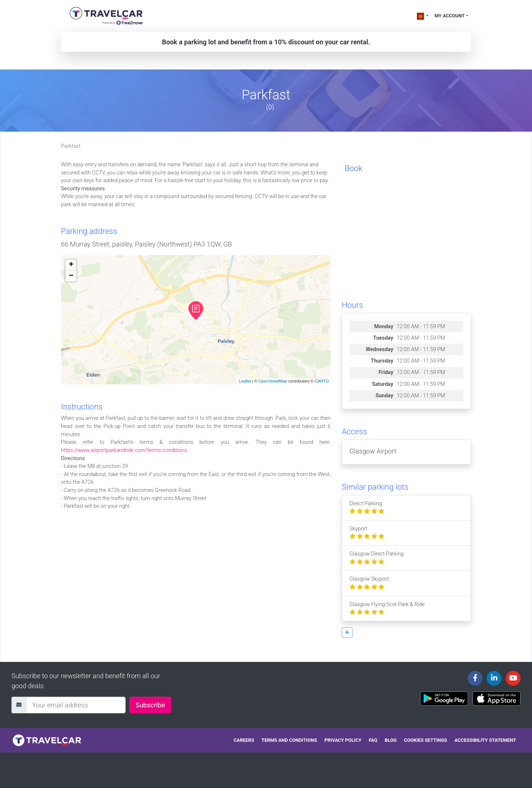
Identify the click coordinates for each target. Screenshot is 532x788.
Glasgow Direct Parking (376, 558)
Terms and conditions (289, 740)
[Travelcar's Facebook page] (475, 678)
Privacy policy (343, 740)
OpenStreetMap (273, 381)
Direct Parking (367, 508)
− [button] (71, 276)
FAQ (373, 740)
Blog (391, 740)
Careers (244, 740)
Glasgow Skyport (369, 583)
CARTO (322, 381)
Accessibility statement (485, 740)
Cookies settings (426, 740)
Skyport (367, 533)
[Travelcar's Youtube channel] (513, 678)
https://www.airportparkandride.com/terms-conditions (124, 450)
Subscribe (150, 705)
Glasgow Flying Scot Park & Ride (387, 609)
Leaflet (245, 381)
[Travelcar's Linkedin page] (494, 678)
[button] (347, 633)
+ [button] (71, 265)
